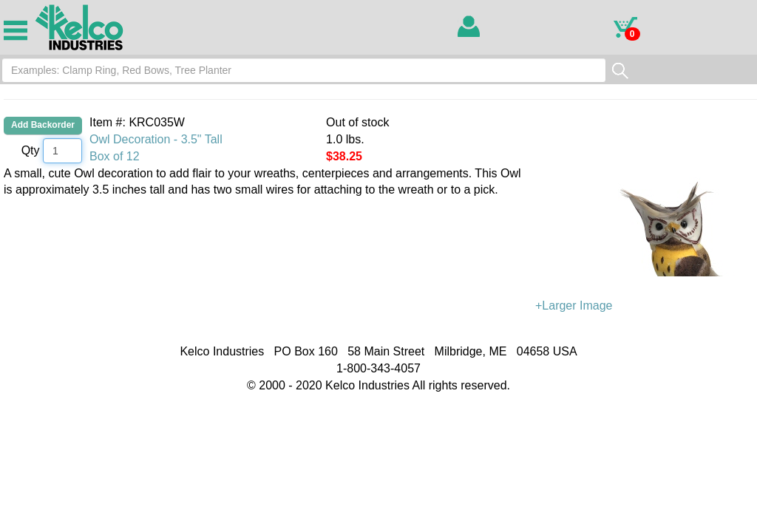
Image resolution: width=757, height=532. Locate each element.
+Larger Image (646, 239)
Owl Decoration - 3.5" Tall (156, 139)
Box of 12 (115, 156)
